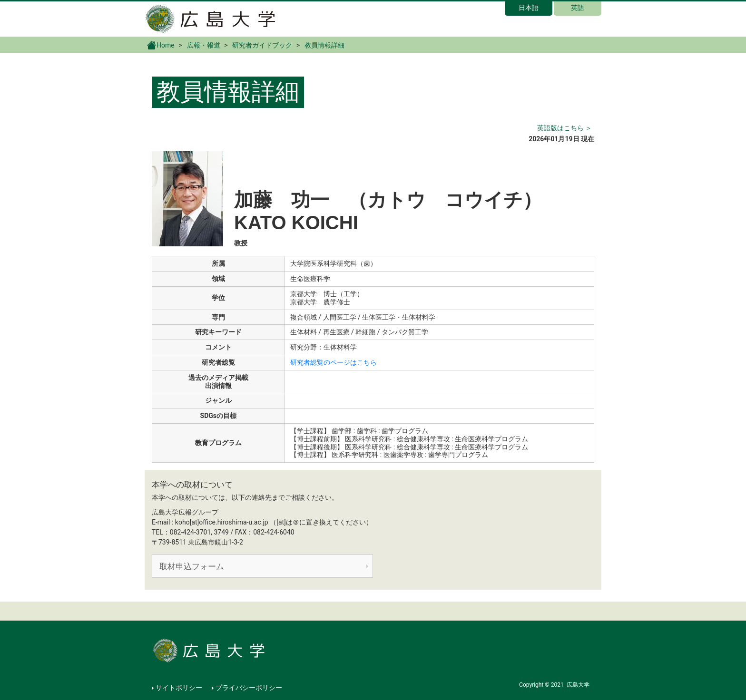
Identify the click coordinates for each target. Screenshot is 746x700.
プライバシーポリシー (249, 688)
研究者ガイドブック (262, 45)
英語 (578, 8)
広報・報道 (204, 45)
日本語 (529, 8)
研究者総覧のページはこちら (334, 362)
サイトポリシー (179, 688)
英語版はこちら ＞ (564, 128)
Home (161, 45)
